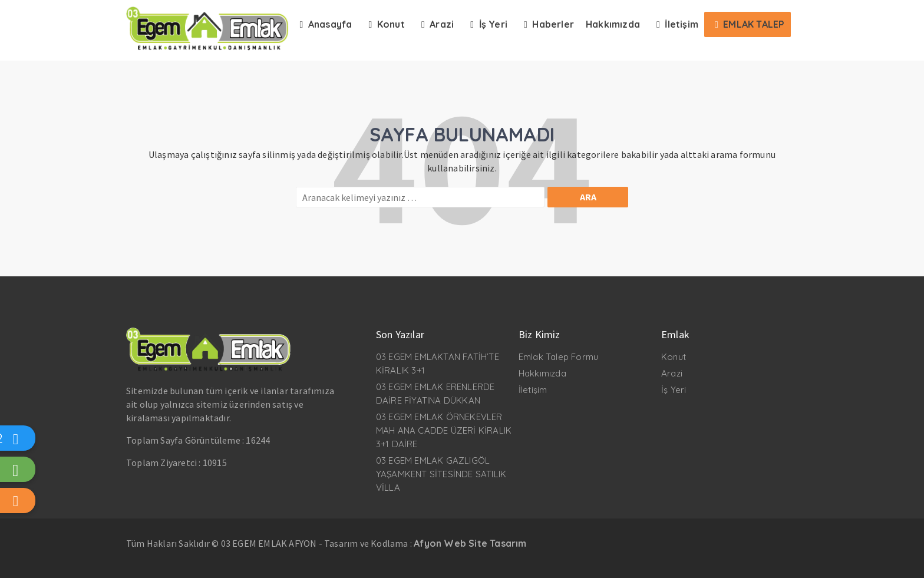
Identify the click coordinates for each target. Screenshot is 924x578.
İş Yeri (674, 390)
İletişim (533, 390)
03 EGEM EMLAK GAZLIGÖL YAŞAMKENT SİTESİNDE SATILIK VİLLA (441, 474)
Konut (674, 357)
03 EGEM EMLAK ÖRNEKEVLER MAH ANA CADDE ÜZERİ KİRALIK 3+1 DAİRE (444, 430)
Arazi (672, 373)
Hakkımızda (542, 373)
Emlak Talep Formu (558, 357)
